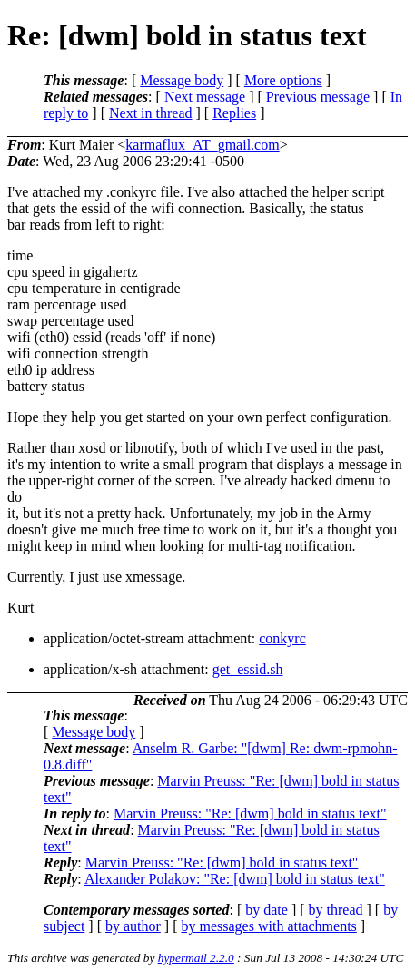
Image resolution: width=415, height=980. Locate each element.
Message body (182, 80)
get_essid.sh (248, 669)
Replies (234, 113)
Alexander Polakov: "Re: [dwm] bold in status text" (235, 879)
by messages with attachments (269, 926)
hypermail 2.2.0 (196, 958)
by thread (336, 910)
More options (283, 80)
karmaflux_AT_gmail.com (202, 145)
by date (267, 910)
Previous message (318, 97)
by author (133, 926)
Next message (205, 97)
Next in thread (151, 113)
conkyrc (282, 638)
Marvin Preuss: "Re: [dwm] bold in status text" (250, 813)
